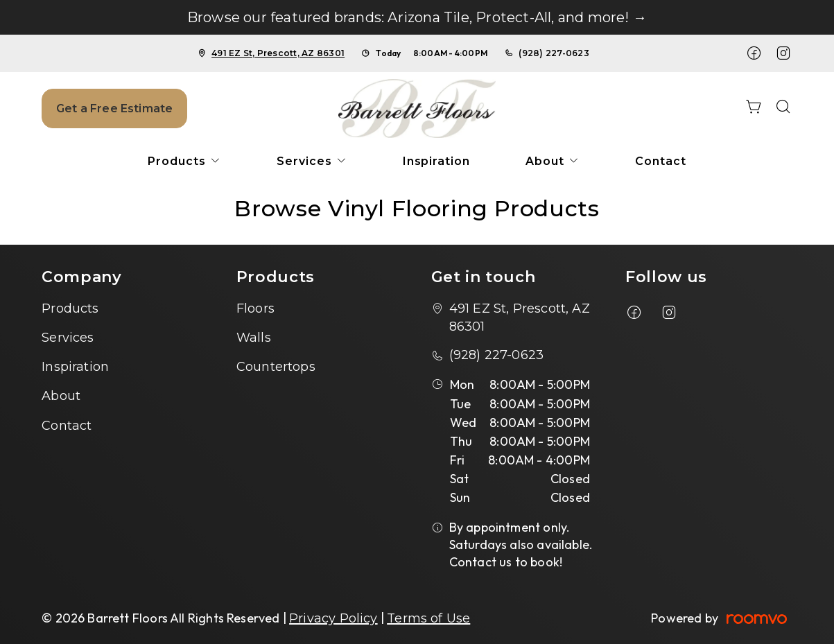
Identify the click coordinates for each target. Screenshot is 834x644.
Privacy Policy (333, 618)
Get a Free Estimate (114, 108)
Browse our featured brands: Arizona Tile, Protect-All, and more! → (417, 17)
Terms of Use (428, 618)
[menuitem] (184, 161)
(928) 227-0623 (554, 53)
